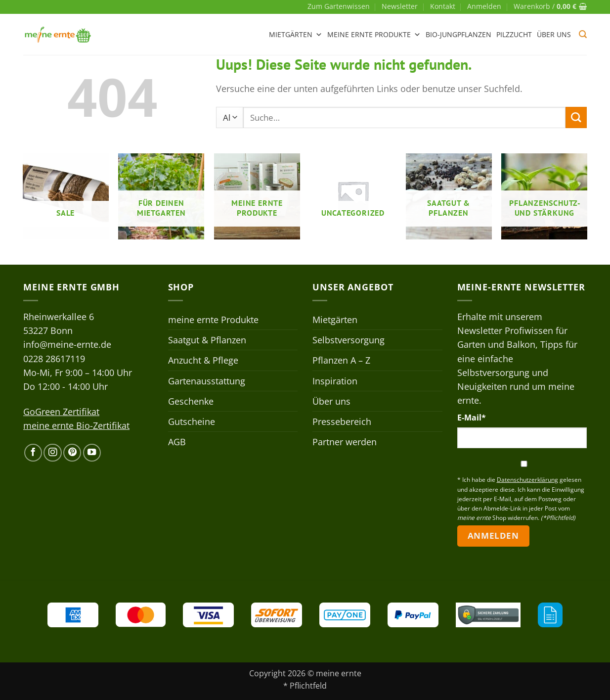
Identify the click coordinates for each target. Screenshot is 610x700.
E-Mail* (472, 418)
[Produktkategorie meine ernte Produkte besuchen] (257, 196)
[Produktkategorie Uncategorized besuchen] (353, 196)
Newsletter (400, 6)
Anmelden (493, 536)
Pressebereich (342, 421)
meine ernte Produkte (374, 35)
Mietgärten (296, 35)
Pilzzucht (514, 34)
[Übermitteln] (576, 117)
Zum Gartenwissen (339, 6)
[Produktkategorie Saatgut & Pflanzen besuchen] (449, 196)
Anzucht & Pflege (203, 360)
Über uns (554, 34)
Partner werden (345, 442)
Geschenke (191, 401)
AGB (177, 442)
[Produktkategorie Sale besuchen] (66, 196)
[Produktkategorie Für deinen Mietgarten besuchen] (161, 196)
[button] (484, 6)
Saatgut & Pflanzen (207, 340)
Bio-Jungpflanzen (458, 34)
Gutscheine (192, 421)
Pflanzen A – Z (341, 360)
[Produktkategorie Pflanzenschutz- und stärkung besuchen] (544, 196)
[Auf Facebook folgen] (33, 453)
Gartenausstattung (207, 381)
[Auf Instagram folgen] (52, 453)
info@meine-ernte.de (67, 344)
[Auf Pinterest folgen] (72, 453)
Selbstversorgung (349, 340)
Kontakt (443, 6)
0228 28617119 (54, 359)
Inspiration (335, 381)
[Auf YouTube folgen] (92, 453)
